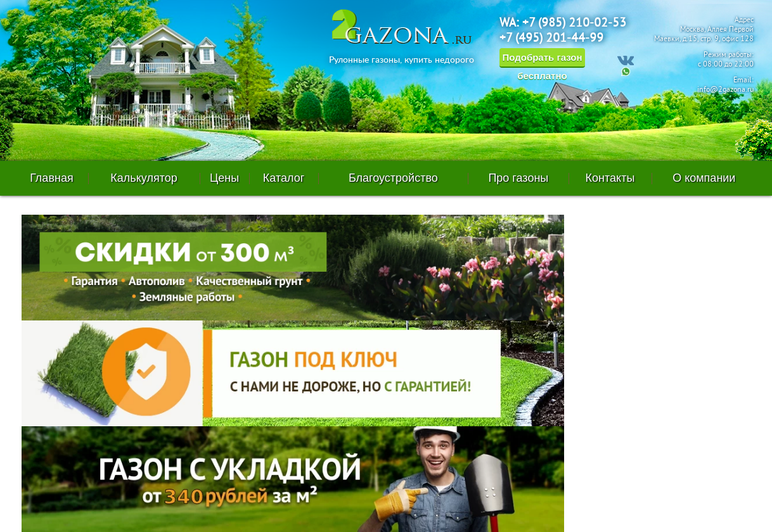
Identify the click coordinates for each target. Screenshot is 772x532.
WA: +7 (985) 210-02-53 (563, 23)
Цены (224, 178)
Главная (52, 178)
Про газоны (518, 178)
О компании (704, 178)
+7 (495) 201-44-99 (551, 39)
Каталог (284, 178)
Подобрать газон (542, 60)
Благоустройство (393, 178)
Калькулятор (144, 178)
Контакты (610, 178)
